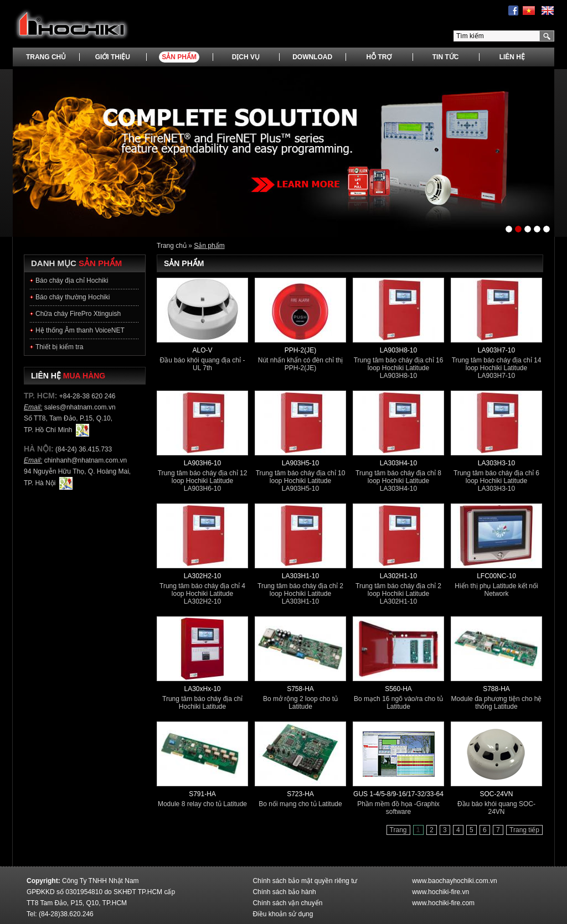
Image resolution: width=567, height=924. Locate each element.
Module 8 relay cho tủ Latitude (202, 804)
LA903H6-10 (202, 463)
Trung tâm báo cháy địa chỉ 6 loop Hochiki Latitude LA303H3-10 (496, 481)
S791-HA (202, 794)
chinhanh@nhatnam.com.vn (86, 460)
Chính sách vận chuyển (287, 903)
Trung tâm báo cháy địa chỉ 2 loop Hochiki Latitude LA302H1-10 (398, 594)
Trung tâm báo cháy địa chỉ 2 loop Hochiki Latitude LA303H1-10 (300, 594)
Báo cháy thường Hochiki (73, 297)
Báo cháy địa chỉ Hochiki (72, 281)
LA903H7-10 (496, 350)
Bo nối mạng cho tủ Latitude (300, 804)
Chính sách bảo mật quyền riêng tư (305, 881)
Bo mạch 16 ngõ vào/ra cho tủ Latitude (398, 703)
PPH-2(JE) (300, 350)
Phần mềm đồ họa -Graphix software (398, 808)
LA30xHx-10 (202, 689)
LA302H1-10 (398, 576)
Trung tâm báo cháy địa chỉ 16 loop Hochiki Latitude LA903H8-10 (399, 368)
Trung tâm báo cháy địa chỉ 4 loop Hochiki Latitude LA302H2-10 (202, 594)
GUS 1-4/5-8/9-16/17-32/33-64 (398, 794)
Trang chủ (46, 57)
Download (312, 57)
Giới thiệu (113, 57)
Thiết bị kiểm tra (59, 347)
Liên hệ (512, 57)
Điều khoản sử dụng (283, 914)
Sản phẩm (179, 57)
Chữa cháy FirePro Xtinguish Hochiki (78, 316)
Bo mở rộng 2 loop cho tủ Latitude (300, 703)
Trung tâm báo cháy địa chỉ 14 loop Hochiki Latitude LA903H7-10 (497, 368)
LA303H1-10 (300, 576)
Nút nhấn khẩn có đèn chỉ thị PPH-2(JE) (300, 364)
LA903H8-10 (398, 350)
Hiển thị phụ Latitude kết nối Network (496, 590)
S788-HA (496, 689)
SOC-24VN (496, 794)
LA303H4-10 (398, 463)
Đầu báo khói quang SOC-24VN (496, 808)
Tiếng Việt (529, 11)
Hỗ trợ (379, 57)
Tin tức (446, 57)
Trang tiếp (524, 830)
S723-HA (300, 794)
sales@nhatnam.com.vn (80, 407)
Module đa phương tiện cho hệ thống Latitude (497, 703)
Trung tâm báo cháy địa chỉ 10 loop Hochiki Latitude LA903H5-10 (301, 481)
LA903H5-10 (300, 463)
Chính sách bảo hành (284, 892)
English (548, 11)
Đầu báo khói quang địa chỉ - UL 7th (203, 364)
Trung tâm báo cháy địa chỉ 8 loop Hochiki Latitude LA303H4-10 (398, 481)
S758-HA (300, 689)
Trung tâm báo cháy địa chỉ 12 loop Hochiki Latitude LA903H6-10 (203, 481)
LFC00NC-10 (496, 576)
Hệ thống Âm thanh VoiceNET (80, 330)
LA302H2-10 (202, 576)
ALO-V (202, 350)
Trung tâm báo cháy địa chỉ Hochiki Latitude (202, 703)
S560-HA (398, 689)
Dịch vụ (246, 57)
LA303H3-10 (496, 463)
